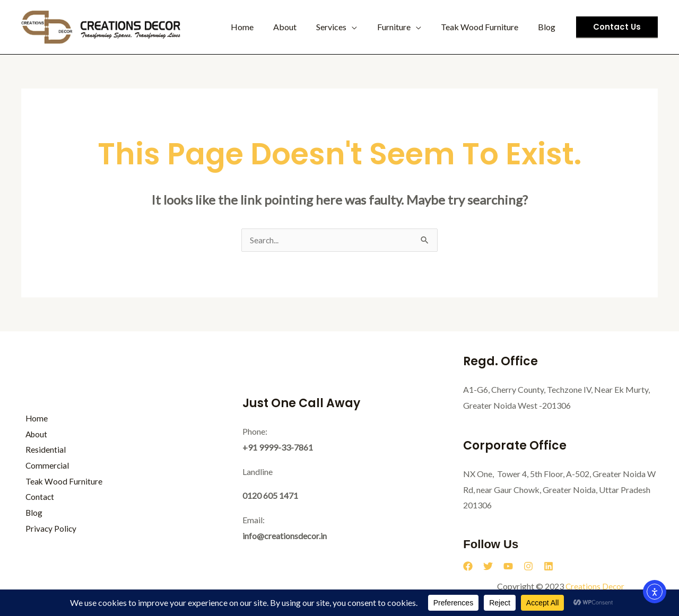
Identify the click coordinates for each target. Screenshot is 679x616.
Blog (548, 27)
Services (341, 27)
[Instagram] (528, 567)
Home (258, 27)
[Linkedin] (549, 567)
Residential (41, 450)
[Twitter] (488, 567)
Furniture (401, 27)
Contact (36, 498)
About (298, 27)
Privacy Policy (47, 529)
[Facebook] (468, 567)
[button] (617, 27)
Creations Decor (595, 587)
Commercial (43, 466)
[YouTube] (508, 567)
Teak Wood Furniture (484, 27)
